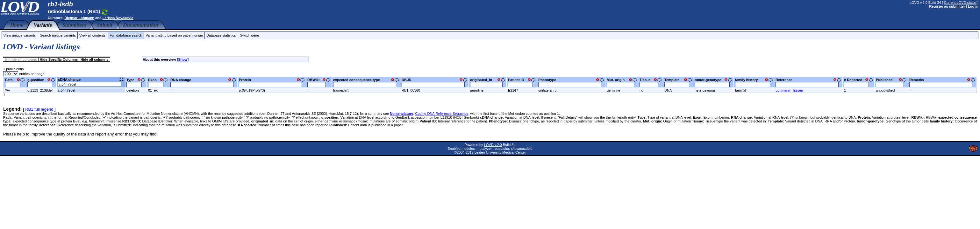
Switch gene (249, 35)
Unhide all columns (21, 59)
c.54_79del (67, 90)
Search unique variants (58, 35)
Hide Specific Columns (59, 59)
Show (183, 59)
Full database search (126, 35)
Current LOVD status (960, 3)
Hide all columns (94, 59)
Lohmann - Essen (789, 90)
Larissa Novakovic (118, 18)
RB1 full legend (39, 109)
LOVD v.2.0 (493, 145)
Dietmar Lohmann (80, 18)
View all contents (92, 35)
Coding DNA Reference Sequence (442, 114)
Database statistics (221, 35)
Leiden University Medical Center (500, 152)
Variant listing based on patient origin (174, 35)
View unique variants (20, 35)
